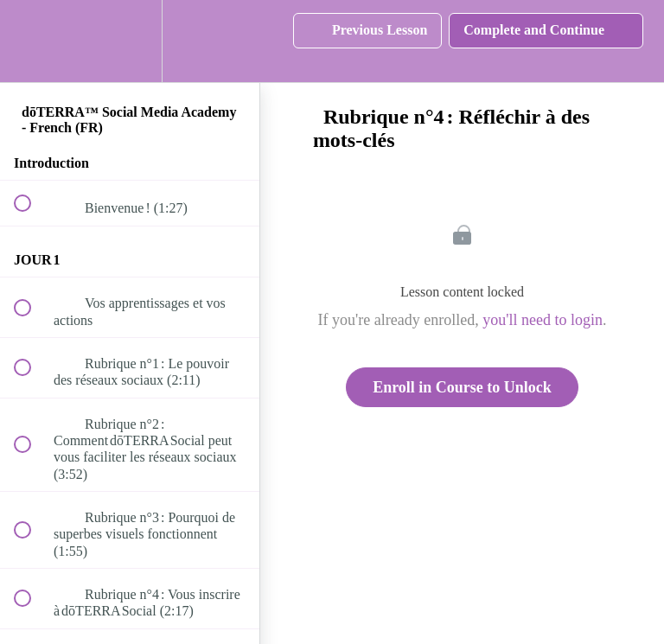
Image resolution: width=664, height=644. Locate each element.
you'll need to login (543, 320)
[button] (32, 41)
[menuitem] (130, 41)
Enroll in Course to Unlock (462, 387)
